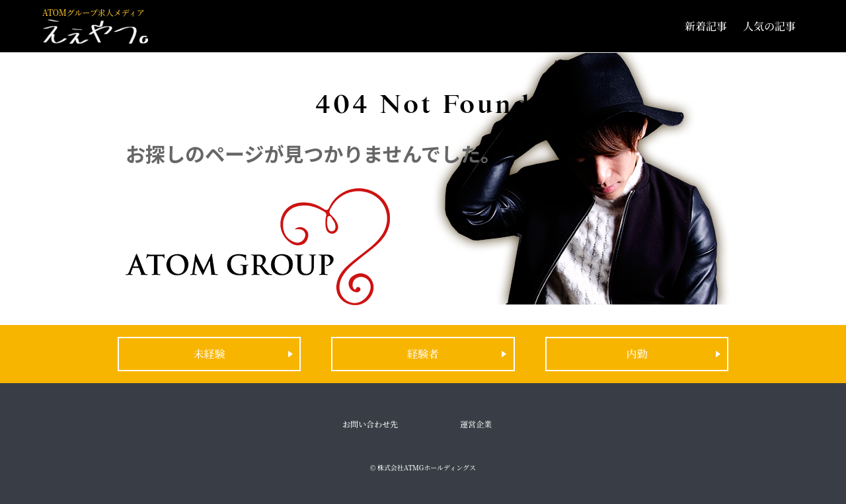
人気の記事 (769, 26)
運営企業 (476, 424)
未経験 (210, 354)
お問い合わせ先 (370, 424)
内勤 (636, 354)
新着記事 (706, 26)
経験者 (423, 354)
